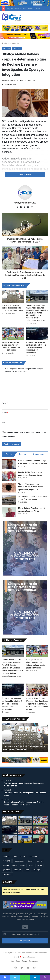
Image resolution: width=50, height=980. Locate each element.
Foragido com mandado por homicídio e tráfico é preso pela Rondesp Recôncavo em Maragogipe (36, 347)
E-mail (5, 413)
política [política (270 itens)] (39, 865)
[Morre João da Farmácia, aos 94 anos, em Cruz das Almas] (9, 512)
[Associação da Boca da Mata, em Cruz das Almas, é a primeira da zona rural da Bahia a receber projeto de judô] (37, 690)
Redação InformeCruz (11, 81)
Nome (5, 403)
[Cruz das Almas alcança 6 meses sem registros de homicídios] (9, 839)
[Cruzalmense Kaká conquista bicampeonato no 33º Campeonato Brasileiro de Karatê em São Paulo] (41, 830)
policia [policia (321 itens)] (31, 865)
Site (3, 423)
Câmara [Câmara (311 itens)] (31, 861)
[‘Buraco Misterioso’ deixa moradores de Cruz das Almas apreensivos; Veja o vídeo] (9, 488)
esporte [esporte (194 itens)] (40, 861)
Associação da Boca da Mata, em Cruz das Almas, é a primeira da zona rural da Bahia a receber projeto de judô (37, 704)
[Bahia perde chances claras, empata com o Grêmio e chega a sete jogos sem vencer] (13, 334)
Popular (9, 454)
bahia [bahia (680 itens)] (15, 857)
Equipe (24, 961)
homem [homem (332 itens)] (6, 865)
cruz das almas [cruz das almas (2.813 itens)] (19, 861)
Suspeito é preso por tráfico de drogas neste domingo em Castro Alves (12, 308)
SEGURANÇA (14, 43)
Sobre (18, 961)
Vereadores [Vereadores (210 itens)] (7, 874)
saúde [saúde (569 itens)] (27, 870)
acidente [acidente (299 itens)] (6, 857)
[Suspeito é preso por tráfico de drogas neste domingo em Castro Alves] (13, 297)
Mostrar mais (25, 175)
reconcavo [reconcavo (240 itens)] (17, 870)
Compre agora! (34, 961)
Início (5, 43)
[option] (25, 738)
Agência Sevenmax (29, 957)
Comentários (39, 454)
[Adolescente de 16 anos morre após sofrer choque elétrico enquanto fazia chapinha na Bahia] (41, 839)
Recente (23, 454)
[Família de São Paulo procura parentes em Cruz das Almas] (9, 476)
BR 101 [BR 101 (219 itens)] (23, 857)
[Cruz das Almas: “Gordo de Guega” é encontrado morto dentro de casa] (9, 464)
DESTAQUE (7, 49)
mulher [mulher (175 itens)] (23, 865)
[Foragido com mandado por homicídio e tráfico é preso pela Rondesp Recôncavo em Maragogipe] (37, 334)
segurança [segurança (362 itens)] (36, 870)
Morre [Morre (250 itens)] (14, 865)
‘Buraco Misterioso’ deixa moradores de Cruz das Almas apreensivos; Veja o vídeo (31, 487)
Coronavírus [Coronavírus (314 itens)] (33, 857)
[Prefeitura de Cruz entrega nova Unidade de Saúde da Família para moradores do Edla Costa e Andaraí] (25, 839)
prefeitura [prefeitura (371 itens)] (7, 870)
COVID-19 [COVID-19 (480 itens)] (7, 861)
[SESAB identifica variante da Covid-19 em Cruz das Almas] (9, 500)
